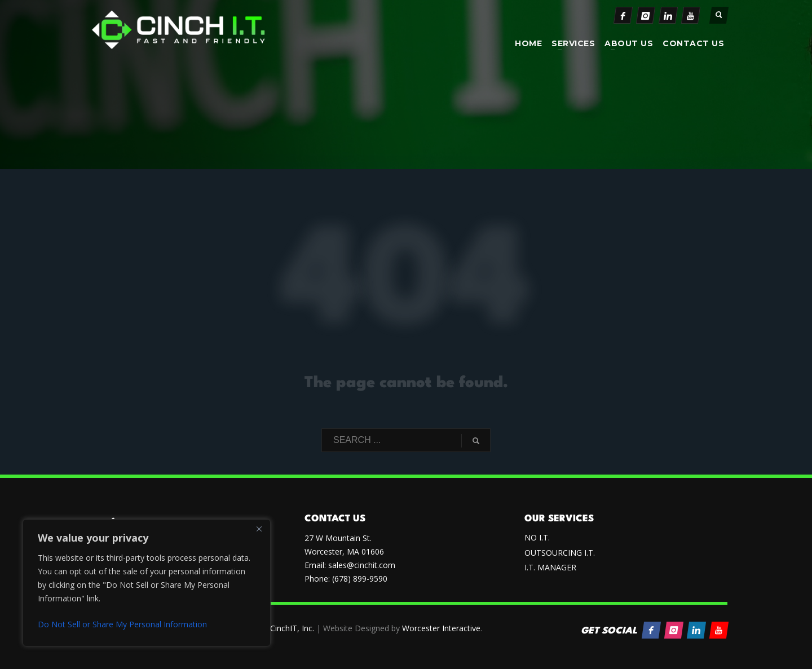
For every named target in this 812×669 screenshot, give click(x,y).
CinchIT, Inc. (292, 628)
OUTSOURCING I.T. (560, 553)
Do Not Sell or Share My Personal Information (122, 624)
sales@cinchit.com (362, 565)
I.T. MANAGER (550, 567)
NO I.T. (537, 537)
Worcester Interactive (441, 628)
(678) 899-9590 (360, 579)
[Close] (259, 529)
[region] (147, 583)
